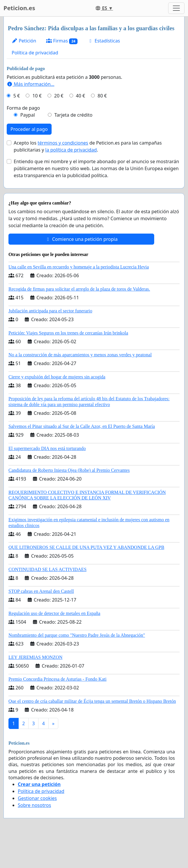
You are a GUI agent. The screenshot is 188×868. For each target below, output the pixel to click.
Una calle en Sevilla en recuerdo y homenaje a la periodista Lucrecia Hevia (79, 267)
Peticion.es (19, 8)
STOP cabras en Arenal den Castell (41, 591)
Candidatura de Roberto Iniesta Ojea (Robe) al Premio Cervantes (69, 470)
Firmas (62, 41)
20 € (59, 96)
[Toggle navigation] (176, 8)
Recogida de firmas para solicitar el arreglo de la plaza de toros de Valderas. (79, 289)
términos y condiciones (63, 143)
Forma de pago (23, 108)
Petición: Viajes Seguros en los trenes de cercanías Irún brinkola (68, 333)
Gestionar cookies (37, 798)
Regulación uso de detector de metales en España (54, 613)
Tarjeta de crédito (73, 115)
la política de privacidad (71, 150)
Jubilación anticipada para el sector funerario (50, 311)
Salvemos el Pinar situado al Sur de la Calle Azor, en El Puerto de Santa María (82, 426)
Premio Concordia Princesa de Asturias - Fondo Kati (57, 679)
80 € (102, 96)
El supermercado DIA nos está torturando (47, 448)
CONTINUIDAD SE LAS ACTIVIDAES (48, 569)
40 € (80, 96)
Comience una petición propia (81, 239)
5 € (17, 96)
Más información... (30, 84)
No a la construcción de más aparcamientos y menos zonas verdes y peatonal (80, 355)
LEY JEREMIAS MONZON (35, 657)
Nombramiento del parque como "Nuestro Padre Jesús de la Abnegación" (77, 635)
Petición (24, 41)
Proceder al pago (29, 129)
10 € (37, 96)
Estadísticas (104, 41)
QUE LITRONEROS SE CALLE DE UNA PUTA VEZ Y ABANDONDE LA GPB (86, 547)
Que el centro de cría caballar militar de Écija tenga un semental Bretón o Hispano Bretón (92, 701)
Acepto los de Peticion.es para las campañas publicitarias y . (88, 146)
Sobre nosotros (34, 805)
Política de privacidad (35, 53)
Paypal (28, 115)
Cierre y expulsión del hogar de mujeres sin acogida (57, 377)
